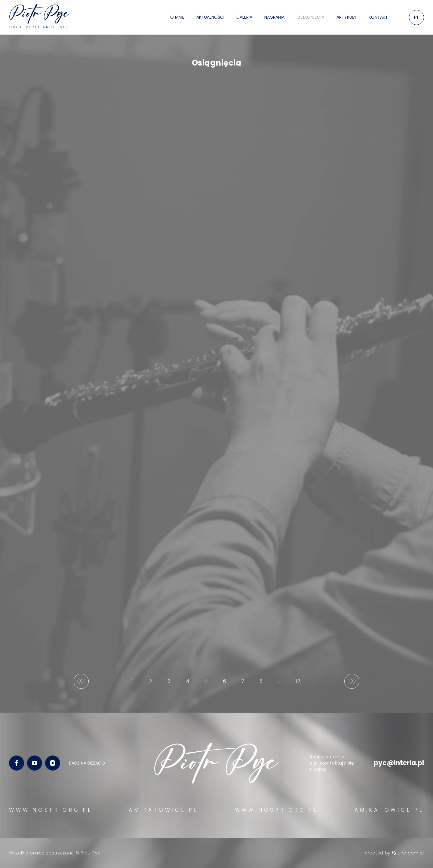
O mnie (177, 17)
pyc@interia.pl (399, 763)
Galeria (244, 17)
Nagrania (274, 17)
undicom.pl (408, 853)
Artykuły (347, 17)
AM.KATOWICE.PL (163, 810)
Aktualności (210, 17)
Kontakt (378, 17)
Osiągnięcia (310, 17)
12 (299, 683)
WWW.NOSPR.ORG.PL (51, 810)
